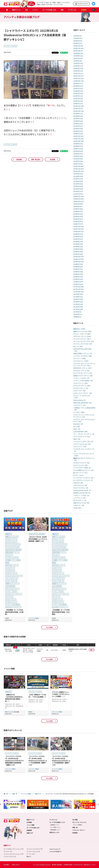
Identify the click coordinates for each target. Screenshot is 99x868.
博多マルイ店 (9, 712)
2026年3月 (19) (78, 38)
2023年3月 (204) (78, 129)
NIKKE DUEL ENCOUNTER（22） (83, 403)
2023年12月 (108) (79, 106)
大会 (26, 10)
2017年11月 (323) (79, 289)
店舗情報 (84, 10)
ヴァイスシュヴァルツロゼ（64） (83, 344)
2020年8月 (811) (78, 206)
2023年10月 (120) (79, 111)
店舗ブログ (38, 794)
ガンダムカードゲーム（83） (82, 371)
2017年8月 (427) (78, 297)
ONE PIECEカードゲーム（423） (83, 368)
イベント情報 (30, 825)
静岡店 (30, 712)
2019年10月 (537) (79, 231)
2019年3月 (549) (78, 249)
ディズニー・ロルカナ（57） (82, 378)
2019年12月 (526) (79, 226)
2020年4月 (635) (78, 216)
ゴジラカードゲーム (11, 599)
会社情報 (6, 865)
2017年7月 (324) (78, 299)
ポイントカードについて (79, 822)
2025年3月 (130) (78, 68)
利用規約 (75, 833)
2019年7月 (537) (78, 239)
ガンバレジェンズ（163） (81, 465)
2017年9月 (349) (78, 294)
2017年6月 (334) (78, 302)
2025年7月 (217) (78, 58)
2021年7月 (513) (78, 179)
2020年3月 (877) (78, 219)
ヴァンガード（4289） (80, 358)
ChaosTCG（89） (78, 483)
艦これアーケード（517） (81, 473)
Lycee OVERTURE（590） (81, 431)
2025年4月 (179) (78, 66)
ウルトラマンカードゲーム (12, 589)
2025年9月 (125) (78, 53)
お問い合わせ (16, 865)
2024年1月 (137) (78, 104)
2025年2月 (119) (78, 71)
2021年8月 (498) (78, 176)
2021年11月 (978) (79, 169)
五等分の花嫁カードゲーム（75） (83, 353)
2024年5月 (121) (78, 93)
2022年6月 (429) (78, 151)
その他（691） (78, 508)
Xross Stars (9, 607)
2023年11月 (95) (78, 108)
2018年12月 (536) (79, 257)
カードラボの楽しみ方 (49, 10)
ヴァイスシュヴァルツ (11, 542)
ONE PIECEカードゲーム (12, 565)
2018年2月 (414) (78, 282)
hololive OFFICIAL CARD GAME (13, 550)
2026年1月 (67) (78, 43)
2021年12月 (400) (79, 166)
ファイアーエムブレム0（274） (82, 444)
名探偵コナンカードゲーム (12, 584)
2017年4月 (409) (78, 307)
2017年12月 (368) (79, 287)
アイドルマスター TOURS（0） (82, 468)
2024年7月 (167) (78, 88)
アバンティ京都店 (34, 618)
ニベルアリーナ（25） (80, 405)
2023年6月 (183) (78, 121)
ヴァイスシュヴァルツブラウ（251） (84, 341)
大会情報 (29, 822)
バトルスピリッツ (10, 571)
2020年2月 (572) (78, 221)
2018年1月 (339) (78, 284)
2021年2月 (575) (78, 191)
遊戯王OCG (8, 534)
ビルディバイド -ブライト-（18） (83, 393)
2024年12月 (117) (79, 76)
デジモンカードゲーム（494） (82, 386)
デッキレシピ (72, 10)
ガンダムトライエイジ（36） (82, 463)
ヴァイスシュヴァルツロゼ (12, 547)
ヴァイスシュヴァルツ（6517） (82, 339)
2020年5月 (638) (78, 214)
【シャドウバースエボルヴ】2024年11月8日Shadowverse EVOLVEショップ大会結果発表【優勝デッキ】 (38, 761)
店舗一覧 (15, 794)
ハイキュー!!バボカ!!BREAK (13, 604)
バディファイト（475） (80, 447)
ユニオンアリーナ (10, 568)
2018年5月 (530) (78, 274)
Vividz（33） (77, 429)
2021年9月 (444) (78, 174)
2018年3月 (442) (78, 279)
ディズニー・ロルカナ (11, 591)
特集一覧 (75, 827)
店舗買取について (55, 825)
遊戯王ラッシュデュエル (12, 537)
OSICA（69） (77, 439)
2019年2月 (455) (78, 252)
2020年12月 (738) (79, 196)
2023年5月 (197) (78, 124)
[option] (14, 804)
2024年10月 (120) (79, 81)
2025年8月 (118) (78, 56)
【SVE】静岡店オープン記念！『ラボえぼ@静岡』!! (37, 696)
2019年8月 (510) (78, 236)
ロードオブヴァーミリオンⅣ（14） (84, 478)
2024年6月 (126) (78, 91)
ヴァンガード (9, 555)
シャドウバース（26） (80, 498)
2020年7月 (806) (78, 209)
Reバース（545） (78, 346)
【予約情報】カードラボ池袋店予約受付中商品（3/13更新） (61, 612)
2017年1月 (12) (78, 314)
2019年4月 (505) (78, 247)
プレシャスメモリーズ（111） (82, 436)
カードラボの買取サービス (57, 822)
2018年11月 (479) (79, 259)
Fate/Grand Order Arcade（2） (82, 490)
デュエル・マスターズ (11, 581)
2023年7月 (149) (78, 119)
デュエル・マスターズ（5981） (82, 334)
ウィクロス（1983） (79, 412)
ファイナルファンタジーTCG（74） (84, 441)
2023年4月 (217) (78, 126)
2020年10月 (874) (79, 201)
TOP (7, 794)
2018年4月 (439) (78, 277)
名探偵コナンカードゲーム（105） (83, 376)
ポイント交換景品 (78, 825)
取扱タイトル (16, 10)
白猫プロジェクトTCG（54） (82, 503)
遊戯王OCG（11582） (80, 329)
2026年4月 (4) (77, 36)
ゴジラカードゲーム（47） (81, 388)
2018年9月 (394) (78, 264)
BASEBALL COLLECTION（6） (82, 493)
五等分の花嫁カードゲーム (12, 552)
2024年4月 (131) (78, 96)
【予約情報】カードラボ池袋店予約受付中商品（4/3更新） (14, 612)
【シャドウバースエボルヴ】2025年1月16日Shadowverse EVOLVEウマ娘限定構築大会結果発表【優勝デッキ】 (14, 761)
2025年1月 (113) (78, 73)
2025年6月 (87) (78, 61)
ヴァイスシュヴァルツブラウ (13, 544)
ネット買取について (55, 827)
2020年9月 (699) (78, 204)
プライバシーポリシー (79, 830)
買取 (62, 10)
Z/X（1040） (77, 426)
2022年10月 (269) (79, 141)
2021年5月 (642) (78, 184)
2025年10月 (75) (78, 51)
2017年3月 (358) (78, 309)
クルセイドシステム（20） (81, 488)
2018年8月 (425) (78, 267)
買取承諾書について (55, 830)
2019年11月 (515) (79, 229)
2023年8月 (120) (78, 116)
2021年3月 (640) (78, 189)
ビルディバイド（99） (80, 391)
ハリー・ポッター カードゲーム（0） (84, 434)
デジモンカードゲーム (11, 573)
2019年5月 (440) (78, 244)
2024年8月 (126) (78, 86)
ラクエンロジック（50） (80, 485)
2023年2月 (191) (78, 131)
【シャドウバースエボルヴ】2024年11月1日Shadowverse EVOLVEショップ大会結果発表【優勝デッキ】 (61, 761)
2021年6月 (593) (78, 181)
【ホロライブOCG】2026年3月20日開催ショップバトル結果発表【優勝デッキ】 (38, 539)
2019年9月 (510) (78, 234)
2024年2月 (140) (78, 101)
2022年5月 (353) (78, 154)
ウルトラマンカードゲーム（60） (83, 373)
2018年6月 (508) (78, 272)
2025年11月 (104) (79, 48)
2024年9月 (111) (78, 83)
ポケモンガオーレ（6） (80, 500)
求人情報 (75, 820)
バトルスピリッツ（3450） (81, 361)
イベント (35, 10)
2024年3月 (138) (78, 98)
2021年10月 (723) (79, 171)
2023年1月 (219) (78, 134)
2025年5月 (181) (78, 63)
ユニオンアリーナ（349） (81, 383)
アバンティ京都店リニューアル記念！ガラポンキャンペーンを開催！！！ (61, 694)
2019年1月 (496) (78, 254)
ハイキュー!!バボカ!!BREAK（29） (83, 381)
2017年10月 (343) (79, 292)
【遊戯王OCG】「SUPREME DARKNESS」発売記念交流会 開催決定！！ (14, 698)
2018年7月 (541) (78, 269)
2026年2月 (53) (78, 41)
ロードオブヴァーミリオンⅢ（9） (83, 480)
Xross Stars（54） (79, 424)
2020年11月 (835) (79, 199)
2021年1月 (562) (78, 194)
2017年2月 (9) (77, 312)
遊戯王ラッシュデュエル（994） (83, 331)
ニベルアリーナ (17, 607)
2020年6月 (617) (78, 211)
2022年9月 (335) (78, 144)
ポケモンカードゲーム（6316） (82, 336)
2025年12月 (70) (78, 46)
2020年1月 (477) (78, 224)
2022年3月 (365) (78, 159)
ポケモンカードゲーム (11, 539)
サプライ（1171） (79, 475)
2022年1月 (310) (78, 164)
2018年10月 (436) (79, 262)
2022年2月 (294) (78, 161)
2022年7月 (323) (78, 149)
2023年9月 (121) (78, 114)
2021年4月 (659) (78, 186)
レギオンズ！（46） (79, 505)
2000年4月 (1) (77, 317)
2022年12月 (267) (79, 136)
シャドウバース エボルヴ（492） (83, 356)
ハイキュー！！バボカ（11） (82, 495)
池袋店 (7, 618)
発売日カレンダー (55, 832)
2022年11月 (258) (79, 139)
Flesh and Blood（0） (80, 400)
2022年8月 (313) (78, 146)
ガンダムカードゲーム (11, 602)
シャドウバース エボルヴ (10, 46)
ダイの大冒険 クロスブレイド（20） (84, 470)
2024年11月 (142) (79, 78)
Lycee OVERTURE (10, 586)
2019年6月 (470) (78, 241)
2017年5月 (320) (78, 304)
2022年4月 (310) (78, 156)
